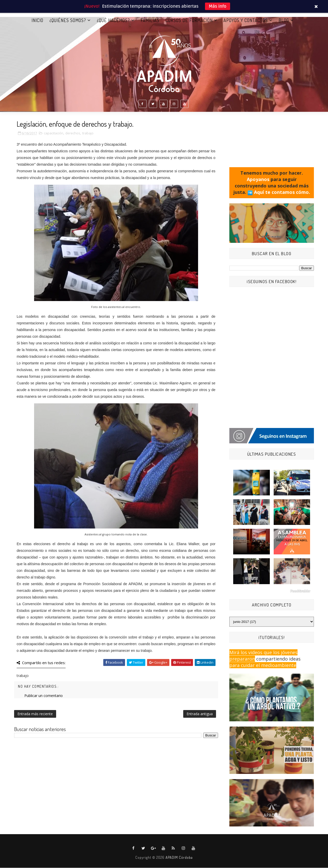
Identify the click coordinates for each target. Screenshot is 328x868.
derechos (73, 133)
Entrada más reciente (35, 714)
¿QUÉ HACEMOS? (113, 20)
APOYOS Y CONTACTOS (246, 20)
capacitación (54, 133)
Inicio (37, 20)
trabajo (88, 133)
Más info (218, 6)
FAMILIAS (150, 20)
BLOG (284, 20)
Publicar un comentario (44, 696)
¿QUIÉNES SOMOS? (68, 20)
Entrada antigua (200, 714)
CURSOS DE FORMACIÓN (189, 20)
